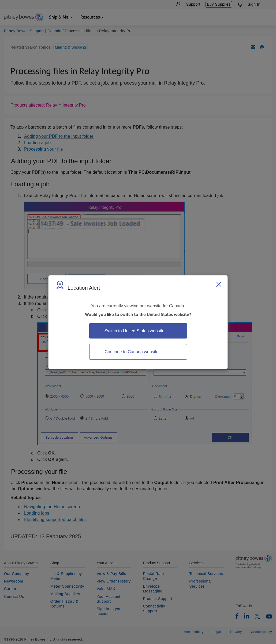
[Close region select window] (219, 284)
